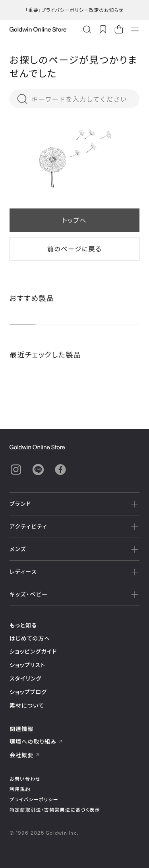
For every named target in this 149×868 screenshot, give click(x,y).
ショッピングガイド (33, 651)
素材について (27, 705)
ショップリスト (27, 665)
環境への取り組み (36, 742)
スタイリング (25, 678)
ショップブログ (28, 692)
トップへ (74, 220)
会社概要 (25, 755)
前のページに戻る (74, 249)
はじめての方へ (30, 638)
